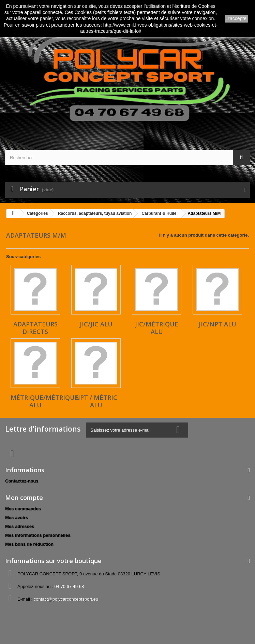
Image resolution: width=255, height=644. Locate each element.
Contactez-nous (22, 481)
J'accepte (236, 18)
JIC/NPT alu (217, 324)
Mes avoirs (17, 517)
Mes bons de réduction (29, 544)
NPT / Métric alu (96, 401)
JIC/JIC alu (96, 324)
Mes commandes (23, 509)
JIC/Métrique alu (157, 328)
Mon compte (24, 498)
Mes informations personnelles (38, 535)
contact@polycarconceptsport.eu (66, 599)
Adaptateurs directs (35, 328)
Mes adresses (20, 526)
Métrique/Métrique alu (44, 401)
